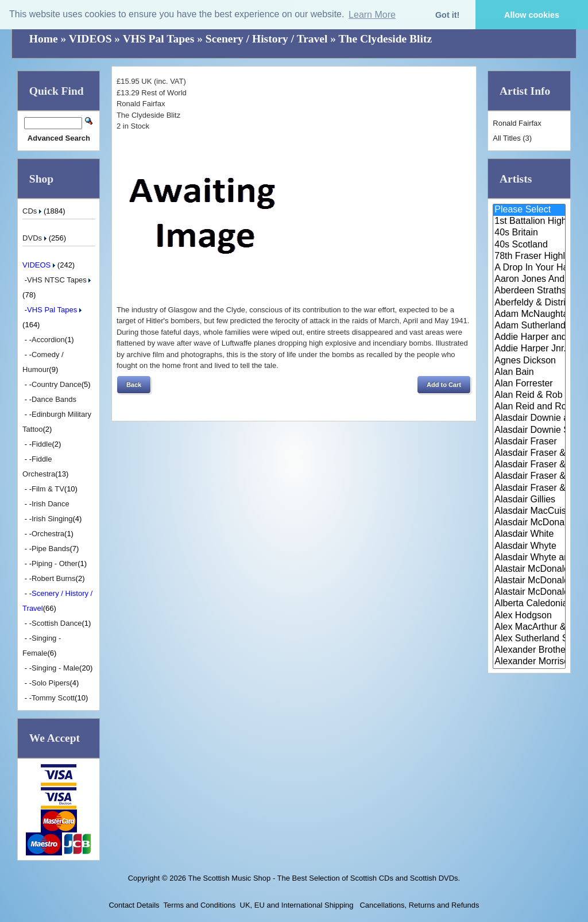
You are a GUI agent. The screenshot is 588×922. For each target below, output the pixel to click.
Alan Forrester (529, 384)
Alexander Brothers (529, 650)
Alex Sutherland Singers (529, 639)
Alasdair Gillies (529, 500)
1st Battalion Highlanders (529, 222)
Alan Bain (529, 373)
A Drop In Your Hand (529, 268)
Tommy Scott (53, 698)
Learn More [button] (372, 15)
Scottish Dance (57, 623)
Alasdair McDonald (529, 523)
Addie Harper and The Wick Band (529, 338)
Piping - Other (55, 563)
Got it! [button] (447, 15)
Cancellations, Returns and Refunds (419, 905)
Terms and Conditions (200, 905)
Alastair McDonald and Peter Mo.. (529, 581)
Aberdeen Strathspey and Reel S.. (529, 291)
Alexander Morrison (529, 662)
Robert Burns (54, 578)
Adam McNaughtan (529, 315)
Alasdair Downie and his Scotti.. (529, 419)
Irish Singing (52, 519)
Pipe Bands (51, 549)
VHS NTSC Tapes (60, 280)
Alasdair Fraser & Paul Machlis (529, 489)
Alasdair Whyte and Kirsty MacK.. (529, 558)
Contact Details (134, 905)
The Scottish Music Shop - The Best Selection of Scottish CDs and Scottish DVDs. (324, 878)
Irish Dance (51, 504)
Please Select (529, 210)
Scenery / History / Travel (267, 39)
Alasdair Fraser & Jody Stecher (529, 454)
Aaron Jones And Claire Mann (529, 280)
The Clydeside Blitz (386, 39)
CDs (33, 211)
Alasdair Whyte (529, 547)
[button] (134, 385)
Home (44, 39)
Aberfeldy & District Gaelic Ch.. (529, 303)
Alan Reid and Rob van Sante (529, 407)
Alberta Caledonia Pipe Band (529, 604)
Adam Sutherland (529, 326)
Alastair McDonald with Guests (529, 592)
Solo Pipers (51, 683)
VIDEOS (90, 39)
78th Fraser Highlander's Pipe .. (529, 257)
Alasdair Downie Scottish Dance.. (529, 431)
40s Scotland (529, 245)
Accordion (48, 340)
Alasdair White (529, 534)
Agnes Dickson (529, 361)
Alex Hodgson (529, 616)
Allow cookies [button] (532, 15)
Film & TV (48, 489)
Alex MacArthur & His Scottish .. (529, 627)
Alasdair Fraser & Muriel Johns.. (529, 465)
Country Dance (57, 384)
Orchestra (48, 534)
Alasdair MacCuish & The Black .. (529, 512)
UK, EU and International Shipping (297, 905)
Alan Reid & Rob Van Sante (529, 396)
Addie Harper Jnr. (529, 349)
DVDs (36, 238)
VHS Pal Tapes (159, 39)
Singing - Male (55, 668)
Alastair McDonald (529, 570)
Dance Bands (54, 399)
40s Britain (529, 233)
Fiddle (42, 444)
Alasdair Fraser (529, 442)
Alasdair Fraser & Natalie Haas (529, 477)
